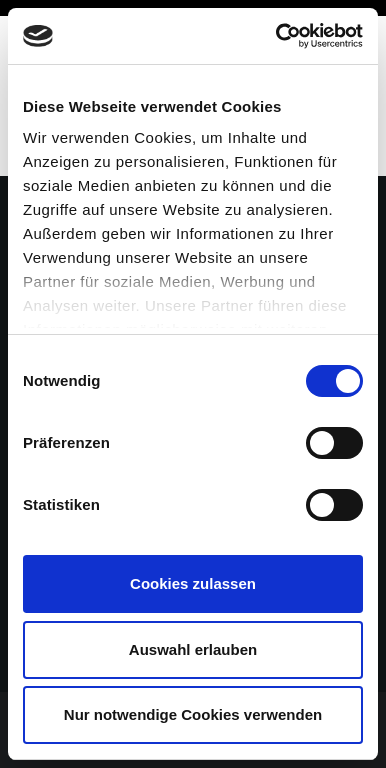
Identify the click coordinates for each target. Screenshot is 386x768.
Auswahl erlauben (193, 649)
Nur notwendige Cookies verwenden (193, 714)
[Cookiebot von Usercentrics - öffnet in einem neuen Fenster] (277, 36)
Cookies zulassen (193, 583)
